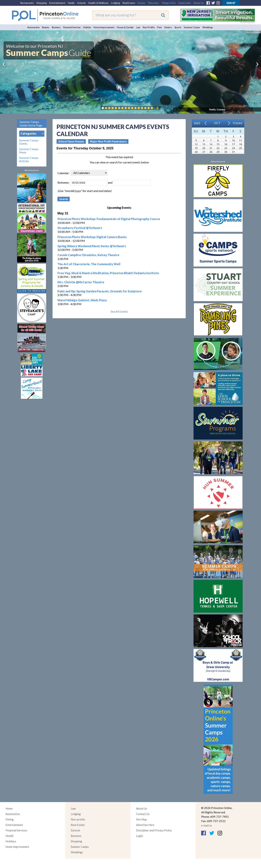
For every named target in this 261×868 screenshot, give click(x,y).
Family (71, 3)
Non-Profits (149, 27)
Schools (81, 3)
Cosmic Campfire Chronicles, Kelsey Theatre (88, 255)
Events (142, 3)
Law (138, 27)
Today (237, 123)
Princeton (153, 3)
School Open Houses (71, 141)
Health (10, 836)
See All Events (119, 311)
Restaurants (27, 3)
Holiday (87, 27)
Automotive (33, 27)
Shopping (42, 3)
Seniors (168, 27)
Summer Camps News (29, 151)
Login (140, 836)
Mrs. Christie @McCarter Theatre (81, 282)
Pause (157, 108)
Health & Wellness (98, 3)
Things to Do (169, 3)
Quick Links (185, 3)
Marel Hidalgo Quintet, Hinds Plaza (82, 300)
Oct (217, 123)
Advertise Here (145, 825)
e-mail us (207, 825)
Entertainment (57, 3)
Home (9, 808)
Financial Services (72, 27)
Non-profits (78, 819)
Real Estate (129, 3)
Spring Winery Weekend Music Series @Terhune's (92, 246)
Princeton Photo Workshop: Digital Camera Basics (92, 237)
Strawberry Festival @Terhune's (80, 228)
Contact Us (143, 814)
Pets (159, 27)
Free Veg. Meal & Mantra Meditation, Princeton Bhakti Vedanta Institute (108, 273)
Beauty (46, 27)
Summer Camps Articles (29, 159)
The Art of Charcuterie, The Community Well (89, 264)
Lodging (115, 3)
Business (56, 27)
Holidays (11, 841)
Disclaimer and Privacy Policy (154, 830)
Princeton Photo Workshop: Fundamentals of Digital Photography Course (109, 219)
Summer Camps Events (29, 142)
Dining (10, 819)
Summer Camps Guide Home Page (31, 124)
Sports (178, 27)
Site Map (141, 819)
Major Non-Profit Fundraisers (108, 141)
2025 (197, 123)
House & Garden (125, 27)
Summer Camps (192, 27)
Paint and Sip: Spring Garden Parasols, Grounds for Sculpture (100, 291)
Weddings (208, 27)
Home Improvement (104, 27)
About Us (199, 3)
